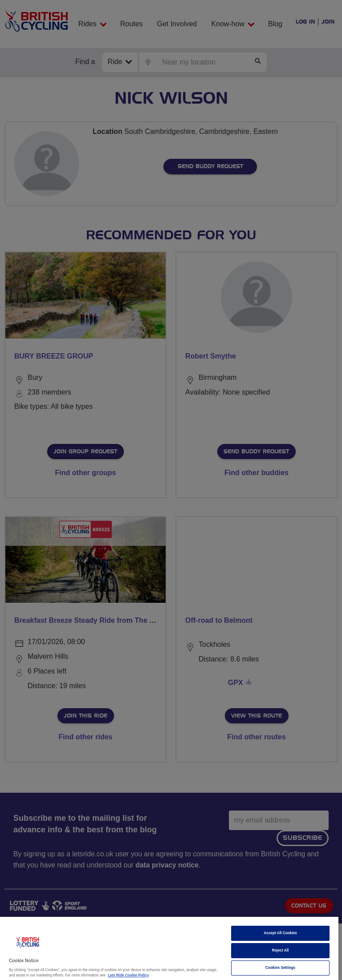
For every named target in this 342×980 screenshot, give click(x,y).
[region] (169, 948)
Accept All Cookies (280, 933)
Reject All (281, 950)
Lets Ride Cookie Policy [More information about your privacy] (128, 975)
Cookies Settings (280, 968)
